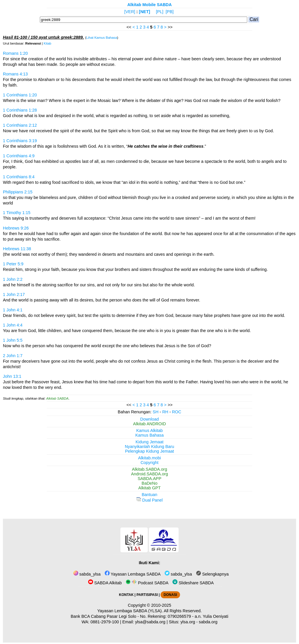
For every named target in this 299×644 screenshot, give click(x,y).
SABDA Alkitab (105, 583)
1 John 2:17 (14, 294)
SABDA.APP (149, 479)
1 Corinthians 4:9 (19, 156)
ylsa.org (188, 622)
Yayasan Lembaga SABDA (133, 574)
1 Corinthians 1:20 (20, 95)
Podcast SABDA (147, 583)
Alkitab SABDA (57, 398)
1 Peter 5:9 (13, 264)
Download (149, 419)
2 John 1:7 (13, 356)
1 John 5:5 (13, 340)
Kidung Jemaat (149, 442)
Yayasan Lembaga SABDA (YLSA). (130, 611)
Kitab (47, 43)
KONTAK (126, 595)
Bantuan (149, 495)
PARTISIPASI (147, 595)
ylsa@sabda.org (150, 622)
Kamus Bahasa (149, 435)
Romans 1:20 (15, 53)
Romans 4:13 (15, 74)
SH (156, 412)
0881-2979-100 (105, 622)
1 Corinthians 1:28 (20, 110)
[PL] (160, 12)
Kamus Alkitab (149, 430)
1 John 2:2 (13, 279)
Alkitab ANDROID (150, 424)
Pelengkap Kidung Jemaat (149, 451)
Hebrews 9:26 (16, 228)
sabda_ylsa (87, 574)
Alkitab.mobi (149, 458)
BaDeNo (149, 483)
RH (165, 412)
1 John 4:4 (13, 325)
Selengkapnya (212, 574)
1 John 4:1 (13, 310)
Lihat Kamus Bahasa (102, 38)
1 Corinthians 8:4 (19, 177)
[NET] (145, 12)
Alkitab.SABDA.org (150, 469)
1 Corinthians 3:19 (20, 141)
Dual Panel (149, 500)
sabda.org (208, 622)
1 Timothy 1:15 (17, 213)
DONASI (170, 595)
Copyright (149, 463)
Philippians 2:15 (18, 192)
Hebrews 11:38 (17, 249)
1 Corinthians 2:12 (20, 125)
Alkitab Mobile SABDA (150, 5)
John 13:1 (12, 376)
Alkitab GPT (150, 488)
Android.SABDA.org (149, 474)
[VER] (130, 12)
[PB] (170, 12)
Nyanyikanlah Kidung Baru (149, 447)
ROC (177, 412)
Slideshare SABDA (193, 583)
